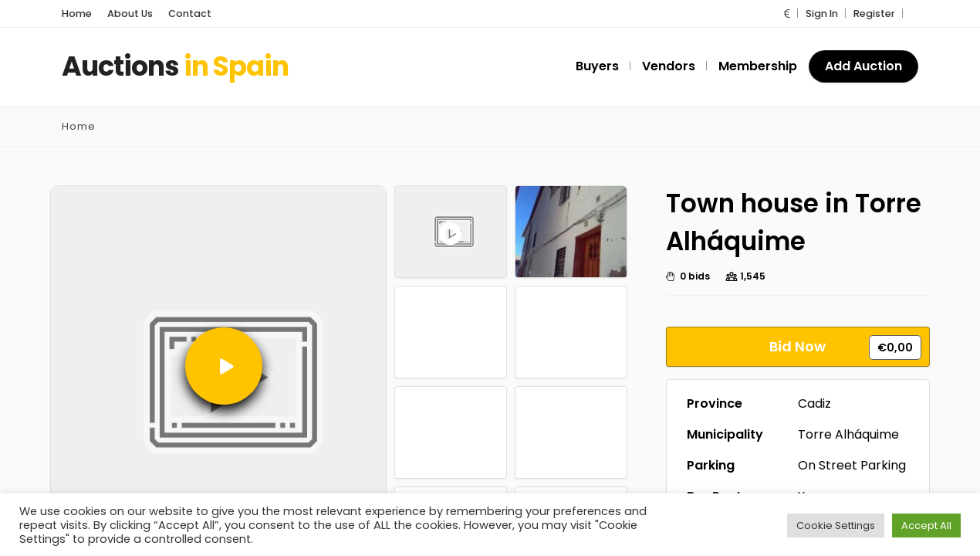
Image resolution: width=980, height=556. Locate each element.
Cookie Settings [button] (836, 525)
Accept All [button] (926, 525)
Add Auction (863, 66)
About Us (130, 14)
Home (77, 14)
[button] (787, 14)
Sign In (822, 14)
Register (874, 14)
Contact (190, 14)
